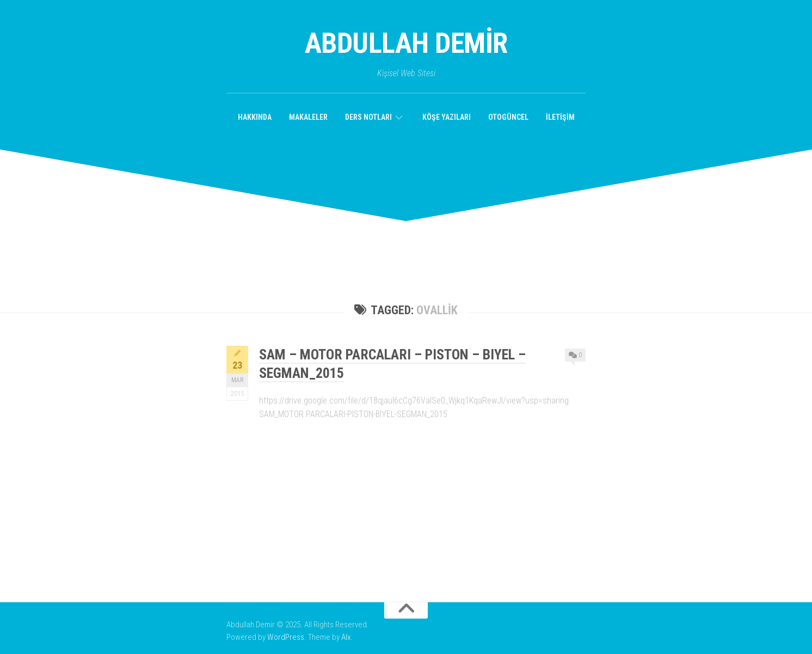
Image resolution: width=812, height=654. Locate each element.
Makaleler (308, 117)
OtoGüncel (508, 117)
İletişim (560, 117)
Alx (346, 637)
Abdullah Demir (406, 43)
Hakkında (255, 117)
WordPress (286, 637)
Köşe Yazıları (447, 117)
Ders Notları (368, 117)
